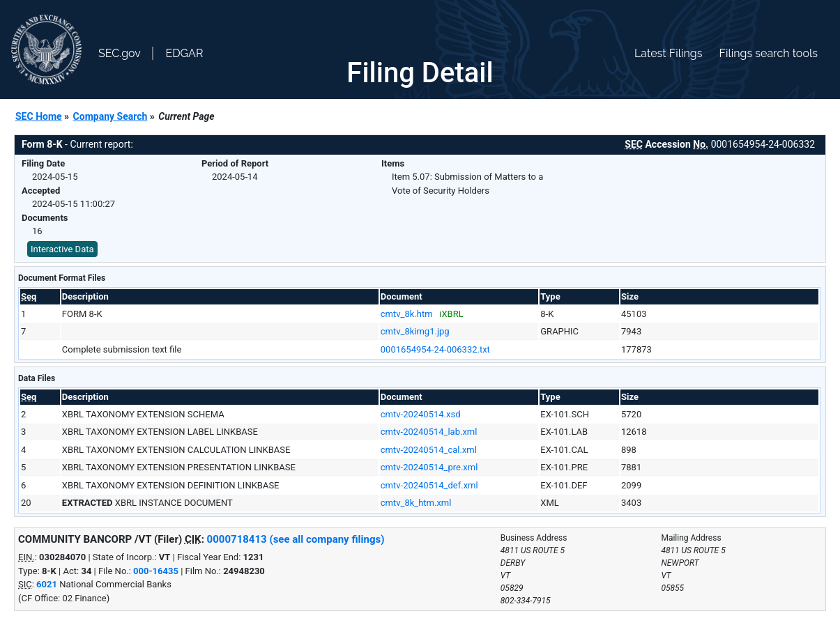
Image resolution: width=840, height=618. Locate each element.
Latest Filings (668, 53)
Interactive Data (62, 249)
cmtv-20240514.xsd (421, 414)
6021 (47, 584)
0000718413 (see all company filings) (296, 539)
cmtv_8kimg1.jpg (415, 331)
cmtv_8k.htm (407, 314)
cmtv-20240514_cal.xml (429, 450)
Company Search (110, 116)
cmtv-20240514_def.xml (429, 485)
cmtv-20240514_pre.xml (429, 467)
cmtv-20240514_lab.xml (429, 432)
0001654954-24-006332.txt (435, 349)
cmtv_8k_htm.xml (416, 503)
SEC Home (39, 116)
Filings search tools (768, 53)
